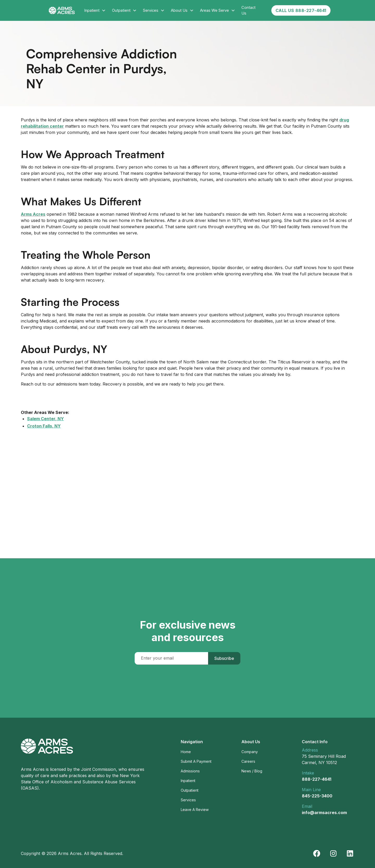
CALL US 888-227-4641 (301, 10)
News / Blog (252, 771)
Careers (248, 761)
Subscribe (224, 658)
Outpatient (190, 790)
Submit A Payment (196, 761)
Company (250, 752)
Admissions (190, 771)
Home (186, 752)
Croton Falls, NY (44, 426)
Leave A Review (195, 810)
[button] (95, 10)
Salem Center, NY (45, 419)
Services (188, 800)
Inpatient (188, 781)
